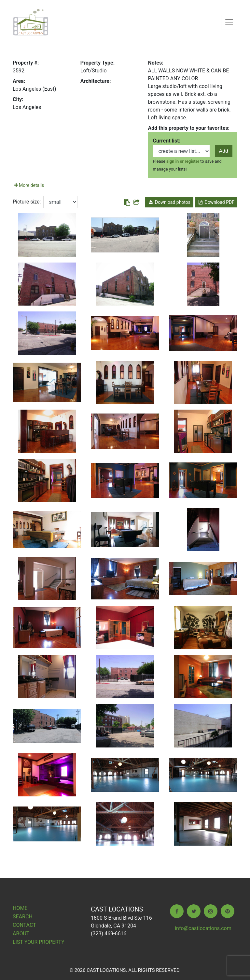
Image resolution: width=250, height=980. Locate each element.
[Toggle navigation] (229, 22)
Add (224, 151)
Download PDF (216, 202)
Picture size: (27, 202)
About (21, 934)
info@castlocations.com (203, 928)
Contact (24, 925)
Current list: (167, 141)
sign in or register (183, 161)
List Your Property (39, 942)
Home (20, 908)
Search (23, 917)
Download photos (169, 202)
